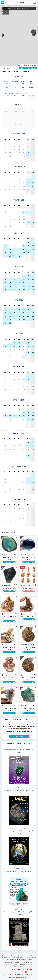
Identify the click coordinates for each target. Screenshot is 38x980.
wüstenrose (26, 585)
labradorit (7, 585)
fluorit (5, 644)
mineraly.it (19, 972)
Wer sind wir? (6, 958)
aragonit (6, 675)
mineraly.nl (8, 974)
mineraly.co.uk (23, 969)
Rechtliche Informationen (18, 956)
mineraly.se (30, 974)
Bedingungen (6, 956)
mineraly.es (30, 972)
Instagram (26, 962)
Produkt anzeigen (9, 562)
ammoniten (26, 644)
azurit (24, 705)
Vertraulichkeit (31, 956)
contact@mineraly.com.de (22, 964)
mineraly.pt (19, 974)
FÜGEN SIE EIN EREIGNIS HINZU (19, 736)
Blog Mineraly (8, 962)
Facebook (17, 962)
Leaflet (20, 65)
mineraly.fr (11, 969)
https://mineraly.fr (19, 966)
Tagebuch (6, 68)
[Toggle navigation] (35, 3)
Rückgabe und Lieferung (18, 958)
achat (5, 554)
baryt (5, 614)
